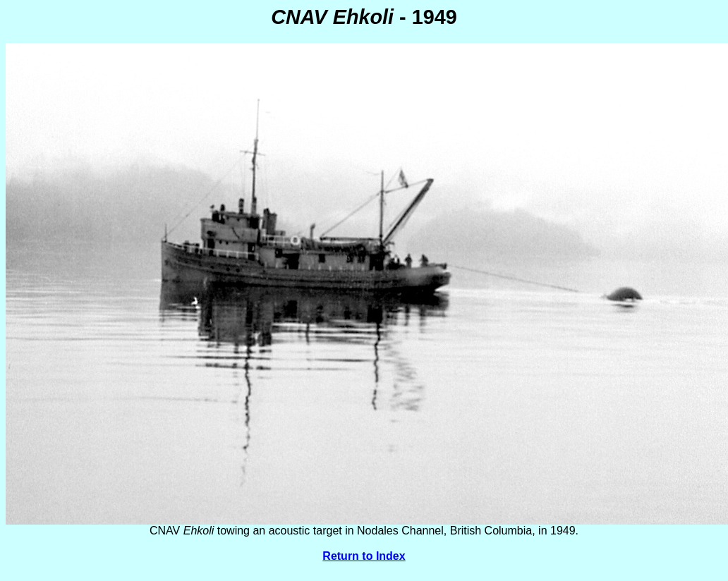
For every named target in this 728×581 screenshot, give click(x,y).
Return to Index (364, 556)
